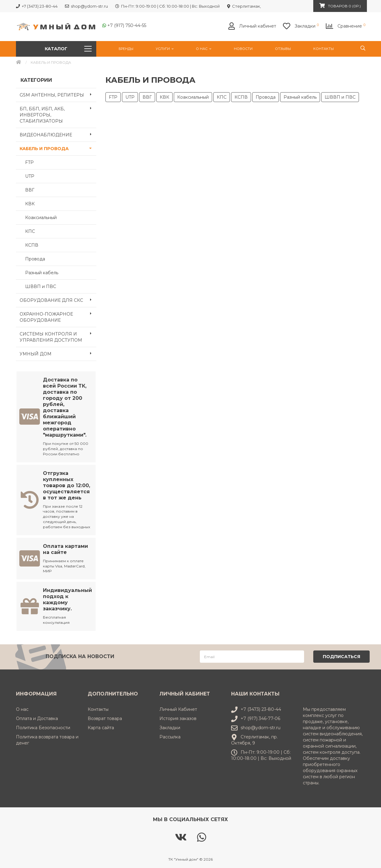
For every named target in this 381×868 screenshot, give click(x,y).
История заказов (178, 718)
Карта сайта (101, 727)
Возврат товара (105, 718)
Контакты (324, 49)
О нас (204, 49)
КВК (30, 204)
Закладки (170, 727)
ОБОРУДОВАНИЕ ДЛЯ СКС (58, 300)
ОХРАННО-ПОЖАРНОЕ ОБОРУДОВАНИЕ (58, 315)
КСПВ (32, 245)
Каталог (68, 49)
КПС (30, 231)
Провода (35, 259)
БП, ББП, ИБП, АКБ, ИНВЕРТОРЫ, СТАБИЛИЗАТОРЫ (58, 113)
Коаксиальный (41, 218)
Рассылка (170, 736)
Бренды (126, 49)
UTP (30, 176)
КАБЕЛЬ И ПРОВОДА (58, 148)
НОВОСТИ (243, 49)
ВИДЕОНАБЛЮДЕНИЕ (58, 134)
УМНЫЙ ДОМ (58, 353)
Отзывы (283, 49)
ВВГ (30, 190)
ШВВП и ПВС (41, 286)
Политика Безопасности (43, 727)
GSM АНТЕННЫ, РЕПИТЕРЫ (58, 94)
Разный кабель (42, 273)
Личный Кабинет (178, 709)
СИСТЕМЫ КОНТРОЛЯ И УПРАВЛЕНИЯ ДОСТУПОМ (58, 335)
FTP (29, 162)
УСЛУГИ (165, 49)
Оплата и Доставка (37, 718)
